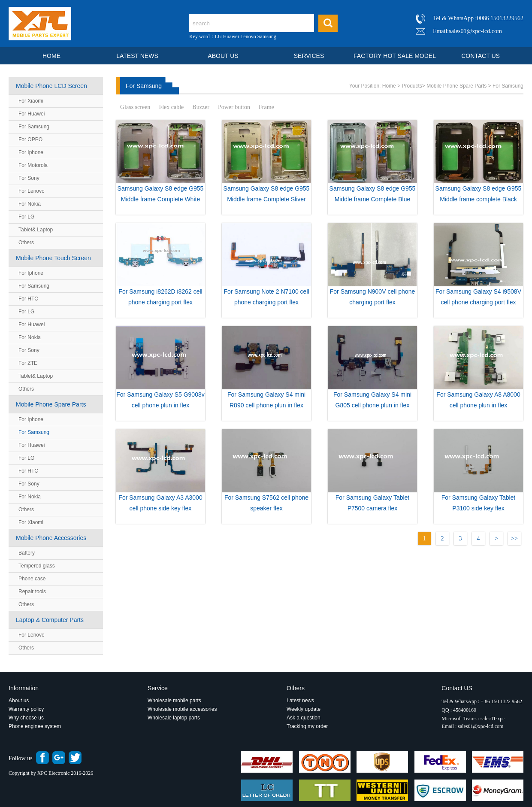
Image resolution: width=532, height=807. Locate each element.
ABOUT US (223, 56)
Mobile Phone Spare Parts (51, 404)
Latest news (300, 701)
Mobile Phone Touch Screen (53, 258)
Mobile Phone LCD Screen (51, 86)
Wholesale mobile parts (174, 701)
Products (412, 86)
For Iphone (31, 152)
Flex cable (171, 107)
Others (26, 243)
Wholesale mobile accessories (182, 709)
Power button (234, 107)
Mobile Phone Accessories (51, 538)
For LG (26, 217)
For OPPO (30, 140)
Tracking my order (307, 726)
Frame (266, 107)
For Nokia (30, 204)
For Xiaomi (31, 101)
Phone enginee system (35, 726)
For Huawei (32, 114)
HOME (51, 56)
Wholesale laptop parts (174, 718)
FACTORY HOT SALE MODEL (395, 56)
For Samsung (34, 127)
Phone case (32, 579)
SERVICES (309, 56)
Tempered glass (37, 566)
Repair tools (32, 592)
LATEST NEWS (137, 56)
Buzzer (201, 107)
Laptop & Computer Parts (50, 620)
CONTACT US (481, 56)
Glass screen (135, 107)
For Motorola (33, 165)
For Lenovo (32, 191)
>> (514, 539)
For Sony (29, 178)
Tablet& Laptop (36, 230)
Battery (27, 553)
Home (389, 86)
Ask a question (304, 718)
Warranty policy (26, 709)
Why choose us (26, 718)
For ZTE (28, 363)
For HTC (28, 299)
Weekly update (304, 709)
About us (19, 701)
